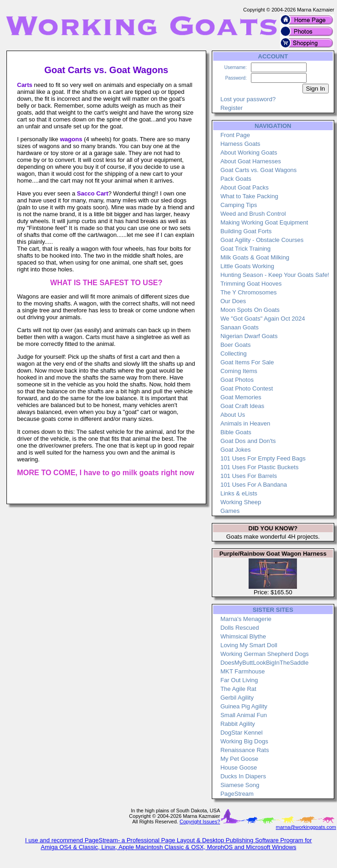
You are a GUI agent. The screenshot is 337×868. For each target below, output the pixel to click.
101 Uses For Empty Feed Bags (263, 458)
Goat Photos (237, 380)
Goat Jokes (236, 450)
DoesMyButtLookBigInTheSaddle (265, 663)
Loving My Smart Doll (249, 645)
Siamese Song (240, 785)
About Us (233, 415)
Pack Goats (236, 179)
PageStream (237, 794)
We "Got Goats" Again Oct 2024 (263, 319)
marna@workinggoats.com (306, 827)
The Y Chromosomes (249, 292)
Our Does (233, 301)
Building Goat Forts (246, 231)
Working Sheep (241, 502)
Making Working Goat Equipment (264, 222)
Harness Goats (241, 144)
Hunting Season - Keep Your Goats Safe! (275, 275)
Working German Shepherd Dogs (265, 654)
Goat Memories (241, 397)
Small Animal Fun (244, 715)
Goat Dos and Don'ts (248, 441)
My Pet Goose (239, 759)
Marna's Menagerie (246, 619)
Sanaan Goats (240, 327)
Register (232, 108)
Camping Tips (239, 205)
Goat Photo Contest (247, 388)
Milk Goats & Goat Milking (255, 257)
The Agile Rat (238, 689)
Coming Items (239, 371)
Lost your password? (248, 99)
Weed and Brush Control (253, 214)
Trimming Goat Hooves (251, 284)
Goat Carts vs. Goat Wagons (259, 170)
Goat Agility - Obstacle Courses (262, 240)
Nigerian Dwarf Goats (249, 336)
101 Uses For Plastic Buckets (260, 467)
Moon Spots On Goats (250, 310)
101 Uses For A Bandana (254, 485)
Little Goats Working (247, 266)
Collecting (234, 354)
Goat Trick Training (246, 249)
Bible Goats (236, 432)
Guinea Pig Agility (244, 706)
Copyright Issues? (200, 822)
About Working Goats (249, 152)
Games (230, 511)
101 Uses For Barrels (249, 476)
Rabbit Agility (238, 724)
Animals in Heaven (245, 423)
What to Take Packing (250, 196)
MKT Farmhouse (243, 671)
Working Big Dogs (244, 741)
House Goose (239, 767)
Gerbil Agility (237, 698)
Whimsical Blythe (243, 636)
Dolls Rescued (240, 628)
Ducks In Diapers (243, 776)
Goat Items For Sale (247, 362)
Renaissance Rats (245, 750)
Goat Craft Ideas (242, 406)
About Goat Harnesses (251, 161)
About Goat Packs (245, 187)
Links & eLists (239, 493)
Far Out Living (239, 680)
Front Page (235, 135)
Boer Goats (236, 345)
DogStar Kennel (242, 733)
